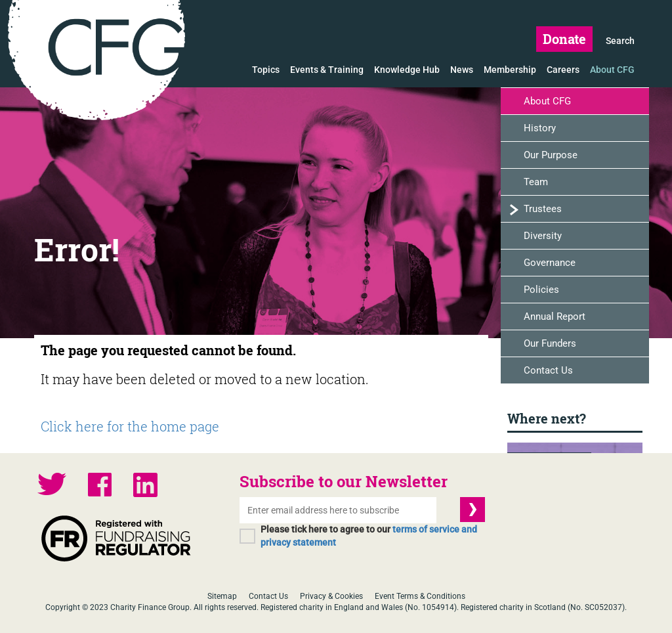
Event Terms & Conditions (420, 596)
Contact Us (548, 370)
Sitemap (222, 596)
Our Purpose (551, 155)
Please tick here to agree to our (369, 536)
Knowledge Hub (407, 70)
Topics (266, 70)
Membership (510, 70)
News (462, 70)
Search (620, 41)
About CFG (612, 70)
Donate (564, 39)
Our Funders (550, 343)
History (540, 128)
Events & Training (327, 70)
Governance (550, 263)
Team (536, 182)
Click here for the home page (130, 426)
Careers (563, 70)
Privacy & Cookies (331, 596)
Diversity (543, 236)
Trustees (543, 209)
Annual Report (555, 316)
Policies (541, 290)
